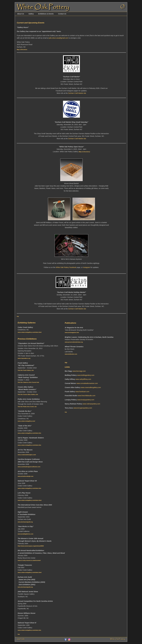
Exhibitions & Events (46, 14)
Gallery (31, 14)
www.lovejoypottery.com (86, 400)
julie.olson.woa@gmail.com (59, 38)
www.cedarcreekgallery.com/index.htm (29, 433)
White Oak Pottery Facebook (66, 267)
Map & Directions (22, 50)
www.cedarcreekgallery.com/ (26, 421)
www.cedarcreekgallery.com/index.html (30, 332)
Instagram (87, 267)
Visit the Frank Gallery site (26, 370)
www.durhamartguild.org (25, 522)
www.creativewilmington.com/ (27, 455)
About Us (21, 14)
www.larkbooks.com (71, 354)
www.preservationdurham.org (74, 342)
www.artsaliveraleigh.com (25, 476)
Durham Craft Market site (77, 93)
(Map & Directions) (84, 152)
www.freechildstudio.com (87, 396)
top (18, 316)
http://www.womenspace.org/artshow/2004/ (31, 546)
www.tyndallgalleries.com (25, 534)
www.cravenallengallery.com (91, 387)
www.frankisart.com (82, 392)
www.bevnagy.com (79, 371)
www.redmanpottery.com (91, 404)
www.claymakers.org (24, 358)
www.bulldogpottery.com (86, 375)
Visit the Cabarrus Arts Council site (28, 382)
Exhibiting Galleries (27, 323)
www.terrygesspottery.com (83, 408)
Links (67, 367)
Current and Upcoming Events (31, 23)
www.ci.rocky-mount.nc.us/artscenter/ (29, 560)
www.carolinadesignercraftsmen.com (29, 467)
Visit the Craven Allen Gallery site (28, 394)
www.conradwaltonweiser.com (87, 383)
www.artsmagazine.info (72, 332)
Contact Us (62, 14)
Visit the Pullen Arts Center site (27, 407)
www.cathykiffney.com (83, 379)
